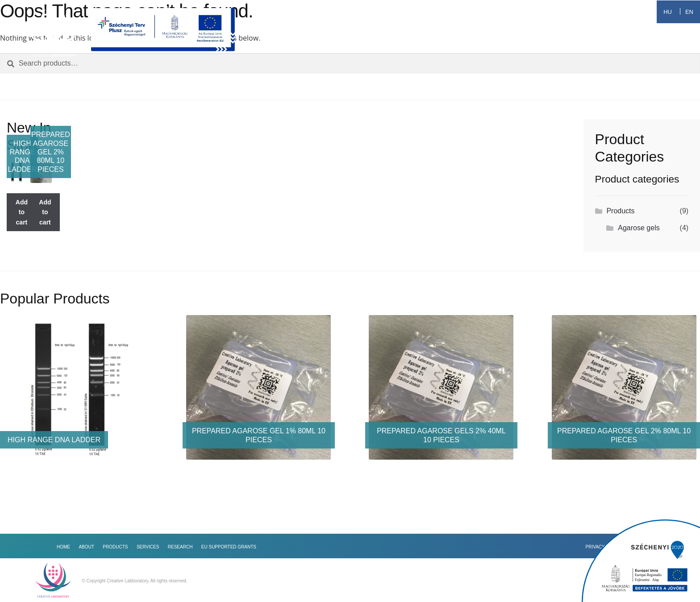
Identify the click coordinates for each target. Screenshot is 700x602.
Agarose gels (639, 228)
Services (479, 44)
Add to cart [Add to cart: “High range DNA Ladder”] (22, 212)
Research (536, 44)
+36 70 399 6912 (613, 12)
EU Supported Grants (618, 44)
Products (423, 44)
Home (329, 44)
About (372, 44)
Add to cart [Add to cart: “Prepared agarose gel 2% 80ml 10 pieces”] (45, 212)
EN (689, 12)
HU (668, 12)
